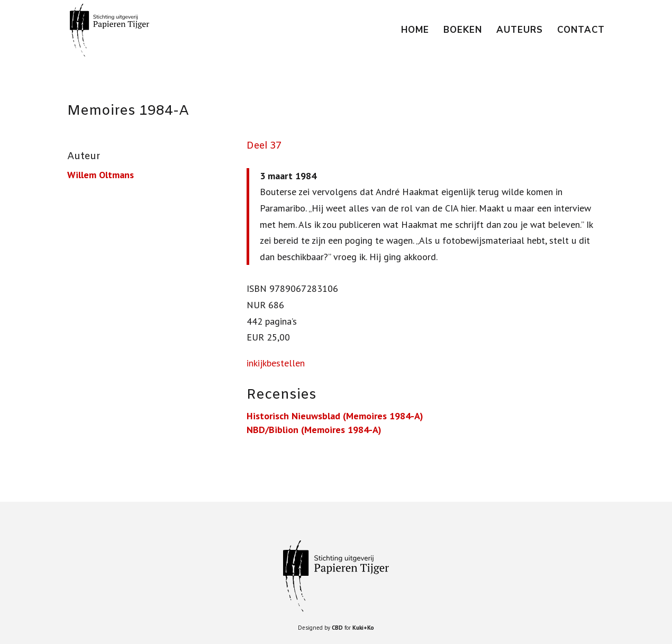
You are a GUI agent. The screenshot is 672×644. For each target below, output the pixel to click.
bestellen (286, 363)
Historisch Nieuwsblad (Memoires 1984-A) (335, 416)
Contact (581, 31)
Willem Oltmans (101, 175)
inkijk (257, 363)
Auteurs (520, 31)
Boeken (463, 31)
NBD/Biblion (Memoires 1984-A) (314, 430)
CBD (337, 628)
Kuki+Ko (363, 628)
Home (415, 31)
